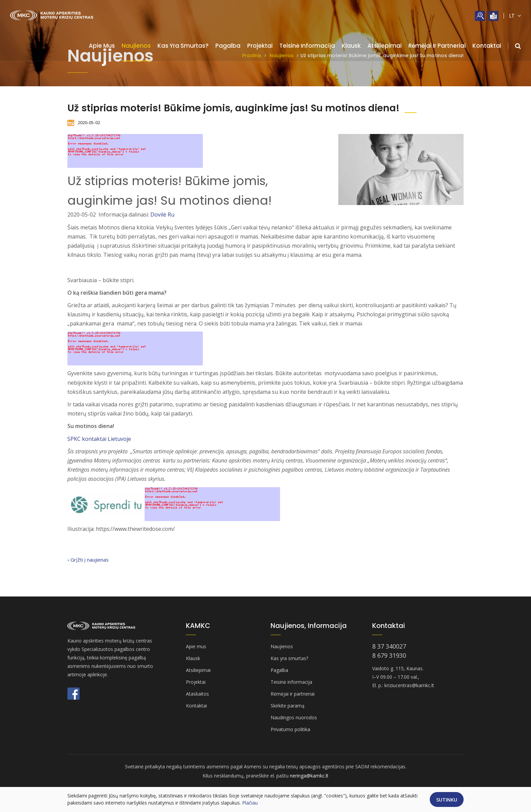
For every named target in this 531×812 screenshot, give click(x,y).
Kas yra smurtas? (183, 46)
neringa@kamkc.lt (309, 776)
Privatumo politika (290, 729)
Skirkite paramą (288, 706)
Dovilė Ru (162, 215)
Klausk (351, 46)
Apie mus (102, 46)
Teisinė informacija (307, 46)
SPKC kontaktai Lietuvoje (99, 439)
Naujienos (136, 46)
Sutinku (447, 799)
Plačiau (250, 803)
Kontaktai (487, 46)
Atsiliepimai (385, 46)
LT (515, 16)
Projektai (260, 46)
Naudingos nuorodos (294, 717)
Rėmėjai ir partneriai (437, 46)
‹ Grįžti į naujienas (88, 560)
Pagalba (228, 46)
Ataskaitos (197, 694)
